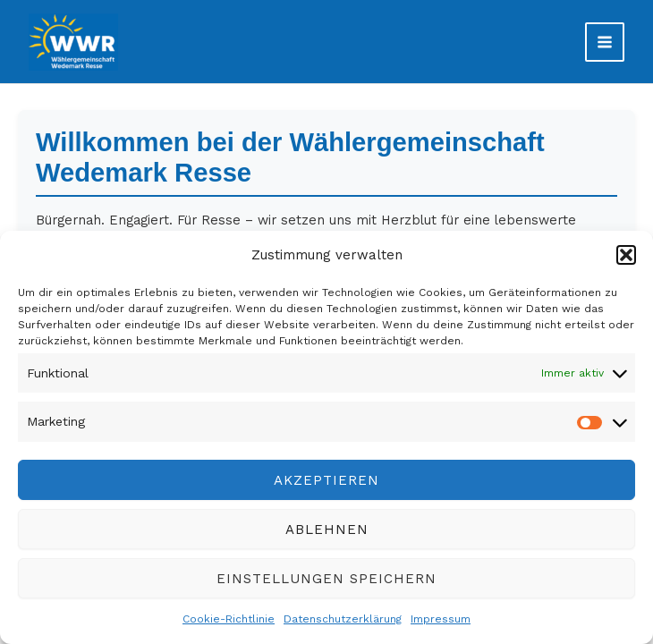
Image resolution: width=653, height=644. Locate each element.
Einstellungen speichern (326, 579)
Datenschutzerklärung (343, 619)
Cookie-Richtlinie (229, 619)
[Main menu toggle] (605, 42)
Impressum (441, 619)
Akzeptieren (326, 480)
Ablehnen (327, 530)
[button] (626, 255)
